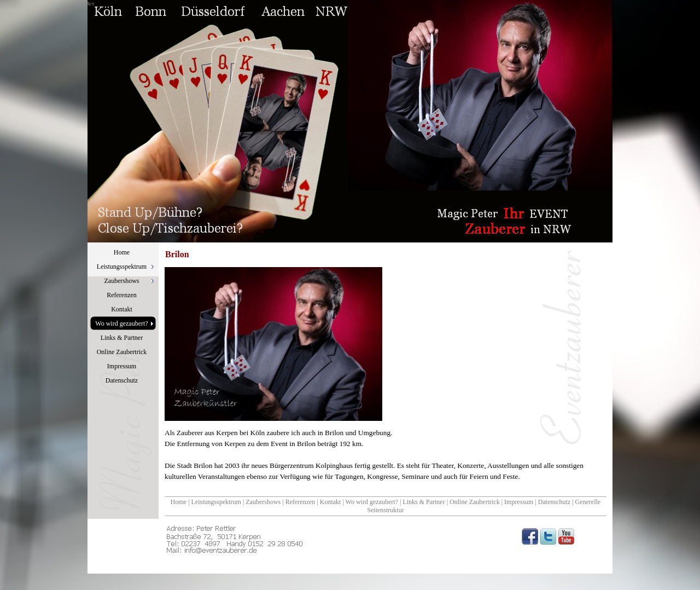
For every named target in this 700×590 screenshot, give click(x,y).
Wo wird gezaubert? (372, 502)
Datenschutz (554, 502)
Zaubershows (263, 502)
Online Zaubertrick (475, 502)
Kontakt (331, 502)
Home (179, 502)
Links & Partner (424, 502)
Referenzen (301, 502)
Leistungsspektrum (216, 502)
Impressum (519, 502)
